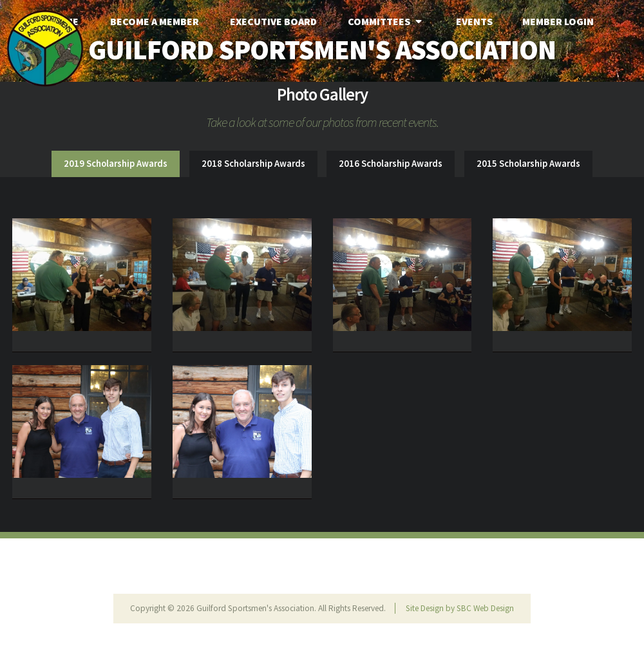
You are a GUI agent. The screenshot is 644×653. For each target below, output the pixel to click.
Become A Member (155, 21)
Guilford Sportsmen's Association (322, 49)
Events (474, 21)
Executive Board (273, 21)
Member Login (558, 21)
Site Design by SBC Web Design (460, 608)
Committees (386, 21)
